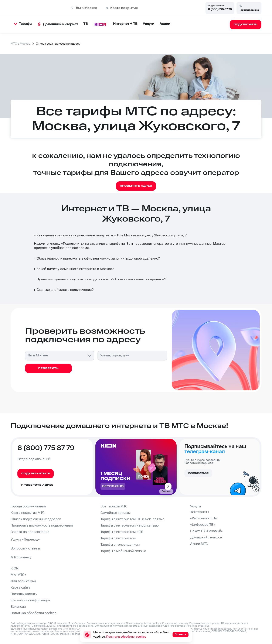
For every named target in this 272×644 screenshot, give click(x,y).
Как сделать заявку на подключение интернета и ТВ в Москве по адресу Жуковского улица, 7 (110, 235)
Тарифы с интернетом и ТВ (122, 532)
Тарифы (23, 24)
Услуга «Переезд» (25, 540)
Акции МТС (199, 544)
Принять (181, 635)
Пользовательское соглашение (74, 626)
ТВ (86, 24)
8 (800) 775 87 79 (220, 9)
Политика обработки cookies (33, 613)
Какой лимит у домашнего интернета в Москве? (73, 269)
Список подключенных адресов (36, 519)
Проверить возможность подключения (42, 526)
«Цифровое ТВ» (203, 525)
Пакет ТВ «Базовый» (206, 531)
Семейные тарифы (115, 513)
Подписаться (198, 473)
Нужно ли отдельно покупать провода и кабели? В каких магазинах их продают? (100, 279)
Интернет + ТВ (125, 24)
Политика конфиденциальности (106, 623)
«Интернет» (200, 512)
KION (15, 568)
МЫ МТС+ (19, 575)
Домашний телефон (206, 537)
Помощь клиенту (24, 594)
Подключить (73, 244)
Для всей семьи (23, 581)
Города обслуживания (28, 506)
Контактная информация (31, 600)
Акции (165, 24)
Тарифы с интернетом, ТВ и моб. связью (132, 519)
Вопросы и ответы (25, 549)
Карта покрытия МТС (28, 513)
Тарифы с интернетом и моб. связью (130, 526)
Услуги (149, 24)
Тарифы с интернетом (118, 538)
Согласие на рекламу (175, 623)
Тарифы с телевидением (120, 545)
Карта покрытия (124, 8)
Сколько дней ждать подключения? (63, 290)
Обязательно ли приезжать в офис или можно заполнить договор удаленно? (96, 259)
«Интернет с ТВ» (203, 518)
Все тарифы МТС (114, 506)
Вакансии (18, 607)
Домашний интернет (58, 24)
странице (204, 626)
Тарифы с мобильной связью (123, 551)
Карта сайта (21, 588)
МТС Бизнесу (21, 557)
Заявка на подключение (30, 532)
